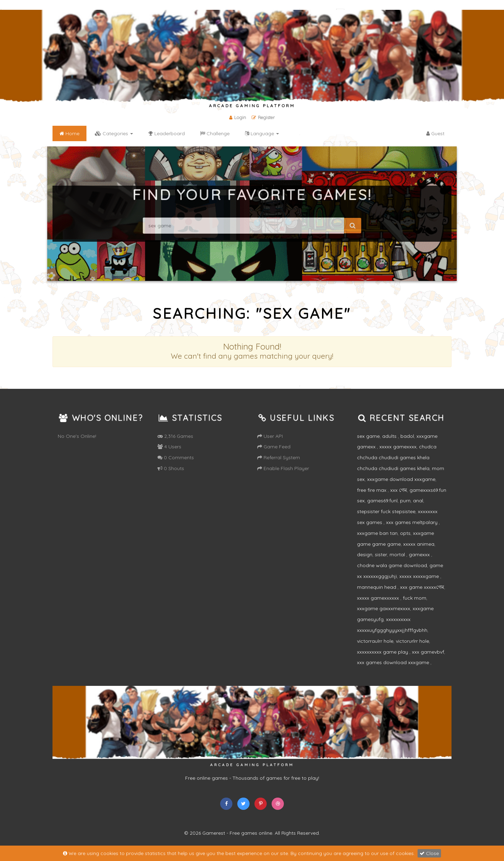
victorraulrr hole (375, 641)
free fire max (372, 490)
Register (263, 117)
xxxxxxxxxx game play (383, 652)
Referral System (279, 457)
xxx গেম (399, 490)
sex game (368, 436)
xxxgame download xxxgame (401, 479)
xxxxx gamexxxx (398, 447)
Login (238, 117)
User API (270, 436)
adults (390, 436)
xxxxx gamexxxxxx (379, 598)
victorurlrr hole (412, 641)
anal (418, 501)
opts (405, 533)
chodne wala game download (392, 565)
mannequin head (377, 587)
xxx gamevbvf (428, 652)
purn (405, 501)
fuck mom (415, 598)
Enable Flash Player (283, 468)
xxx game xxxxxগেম (422, 587)
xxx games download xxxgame (394, 662)
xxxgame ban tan (377, 533)
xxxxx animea (419, 544)
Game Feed (274, 447)
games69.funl (382, 501)
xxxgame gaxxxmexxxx (384, 608)
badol (407, 436)
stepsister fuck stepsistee (386, 511)
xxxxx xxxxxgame (420, 576)
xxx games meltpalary (412, 522)
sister (381, 555)
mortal (398, 555)
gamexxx (420, 555)
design (365, 555)
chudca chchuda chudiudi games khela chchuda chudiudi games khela (397, 457)
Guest (435, 133)
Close (429, 853)
